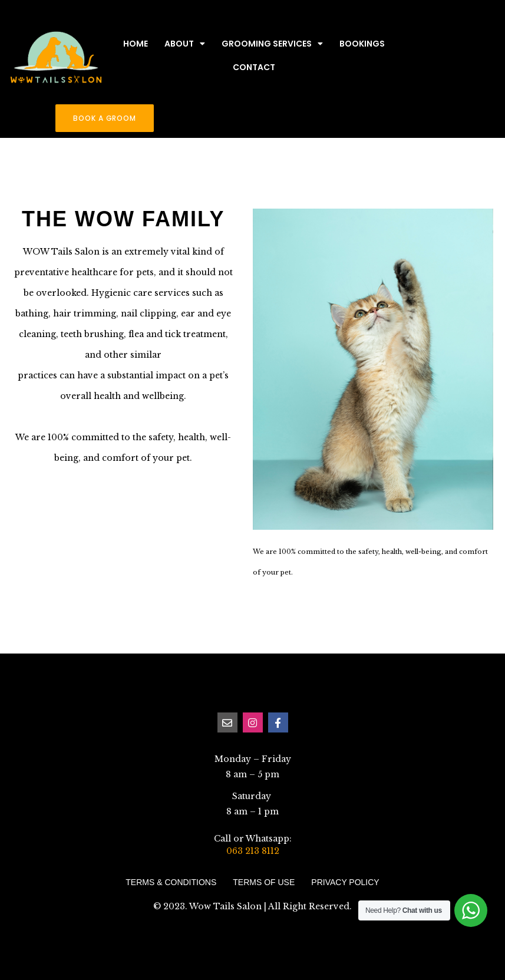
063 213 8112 (253, 851)
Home (136, 44)
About (185, 44)
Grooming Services (272, 44)
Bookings (362, 44)
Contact (254, 67)
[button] (105, 118)
